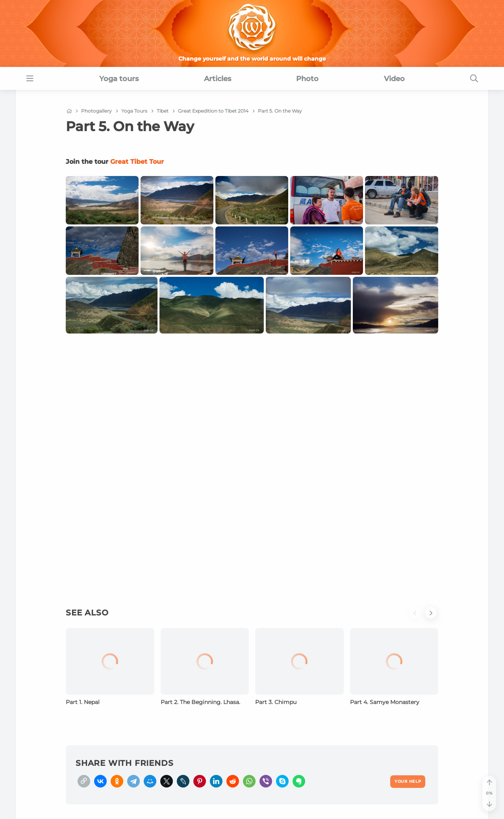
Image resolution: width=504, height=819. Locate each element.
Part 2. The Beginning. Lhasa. (200, 702)
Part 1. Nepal (83, 702)
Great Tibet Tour (137, 162)
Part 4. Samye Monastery (385, 702)
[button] (417, 617)
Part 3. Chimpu (276, 702)
